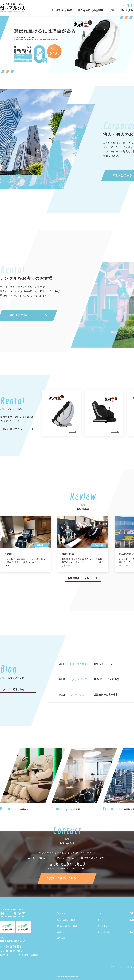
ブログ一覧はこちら (14, 689)
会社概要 (102, 920)
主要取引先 (103, 926)
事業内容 (61, 938)
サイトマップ (116, 967)
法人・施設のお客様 (60, 10)
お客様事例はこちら (78, 578)
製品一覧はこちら (12, 429)
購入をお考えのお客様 (91, 10)
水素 (112, 10)
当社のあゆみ (104, 932)
